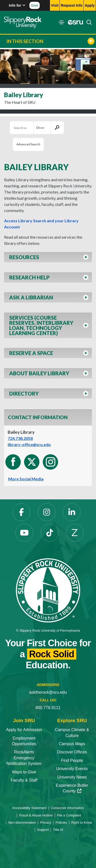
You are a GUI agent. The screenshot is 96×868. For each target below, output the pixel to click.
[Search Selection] (42, 128)
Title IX (58, 830)
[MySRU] (74, 22)
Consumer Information (67, 808)
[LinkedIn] (72, 512)
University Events (72, 769)
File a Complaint (69, 815)
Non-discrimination (22, 822)
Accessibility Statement (29, 808)
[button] (48, 259)
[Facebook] (21, 512)
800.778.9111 (48, 708)
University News (72, 777)
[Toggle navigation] (61, 22)
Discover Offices (72, 752)
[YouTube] (24, 533)
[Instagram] (47, 512)
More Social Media (26, 479)
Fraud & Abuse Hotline (36, 815)
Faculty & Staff (24, 780)
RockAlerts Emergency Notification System (24, 758)
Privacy (46, 822)
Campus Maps (72, 744)
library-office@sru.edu (29, 444)
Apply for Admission (24, 730)
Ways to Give (24, 772)
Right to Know (82, 822)
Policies (61, 822)
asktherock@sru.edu (48, 692)
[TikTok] (50, 533)
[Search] (88, 22)
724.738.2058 (20, 438)
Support (43, 830)
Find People (72, 760)
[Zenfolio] (75, 533)
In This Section (50, 41)
